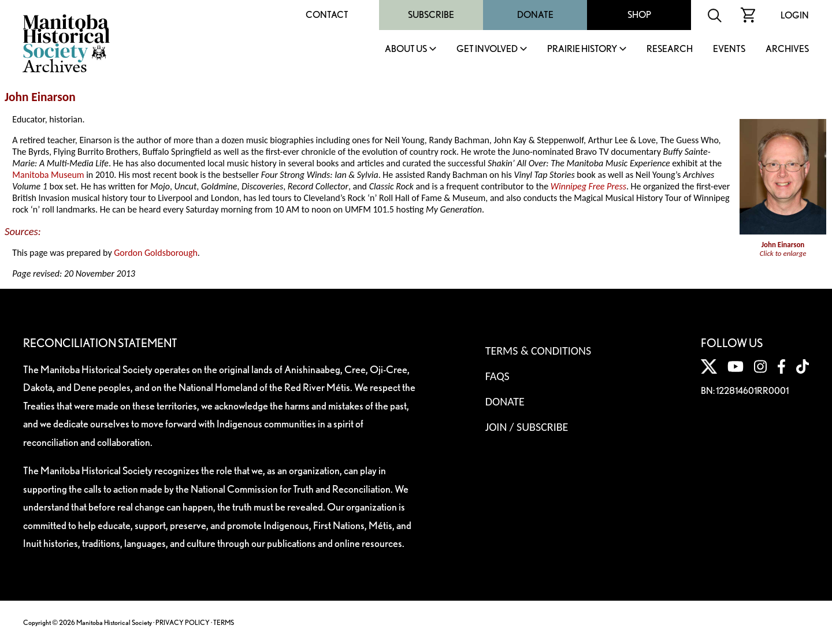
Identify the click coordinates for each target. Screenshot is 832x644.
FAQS (497, 376)
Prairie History (582, 49)
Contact (327, 15)
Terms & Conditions (538, 351)
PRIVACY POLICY (183, 622)
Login (795, 15)
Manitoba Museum (48, 175)
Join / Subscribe (527, 427)
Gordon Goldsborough (156, 253)
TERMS (224, 622)
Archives (787, 49)
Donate (535, 15)
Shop (639, 15)
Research (670, 49)
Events (729, 49)
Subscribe (431, 15)
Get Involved (487, 49)
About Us (406, 49)
